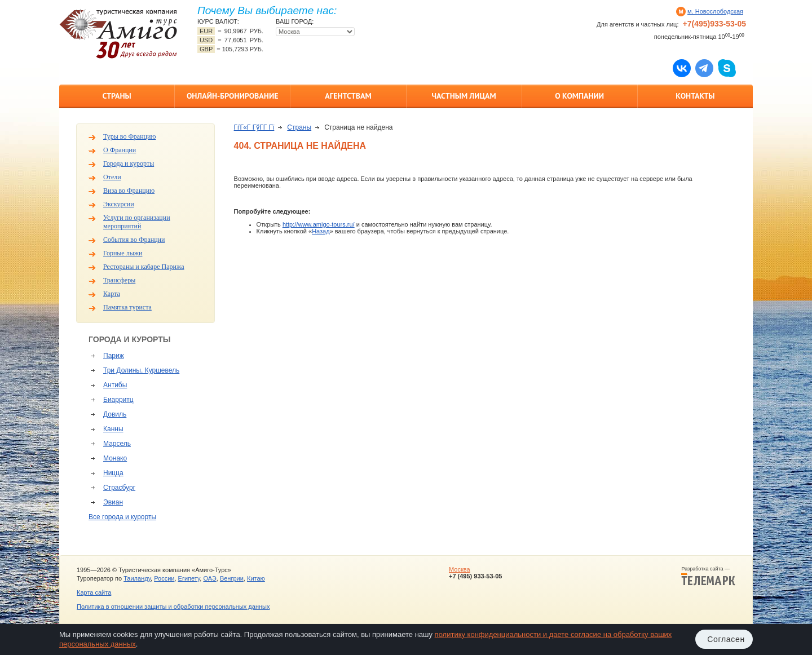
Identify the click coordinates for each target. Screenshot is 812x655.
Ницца (113, 473)
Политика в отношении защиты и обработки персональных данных (173, 607)
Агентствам (348, 96)
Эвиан (113, 502)
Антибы (115, 385)
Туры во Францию (129, 136)
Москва (460, 569)
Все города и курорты (122, 517)
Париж (114, 356)
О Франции (120, 150)
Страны (116, 96)
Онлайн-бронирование (233, 96)
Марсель (117, 444)
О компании (579, 96)
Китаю (256, 578)
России (164, 578)
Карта (112, 294)
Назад (321, 231)
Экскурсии (119, 204)
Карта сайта (94, 592)
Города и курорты (129, 163)
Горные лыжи (123, 253)
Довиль (115, 414)
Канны (113, 429)
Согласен (726, 639)
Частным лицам (464, 96)
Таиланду (137, 578)
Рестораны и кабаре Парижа (144, 267)
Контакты (695, 96)
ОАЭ (209, 578)
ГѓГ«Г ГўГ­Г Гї (254, 127)
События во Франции (134, 240)
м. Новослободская (715, 11)
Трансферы (119, 280)
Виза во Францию (129, 191)
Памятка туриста (127, 307)
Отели (112, 177)
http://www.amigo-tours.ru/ (319, 224)
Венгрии (232, 578)
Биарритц (118, 400)
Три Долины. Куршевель (141, 370)
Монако (115, 458)
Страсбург (119, 488)
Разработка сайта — (708, 576)
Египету (189, 578)
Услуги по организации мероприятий (137, 222)
